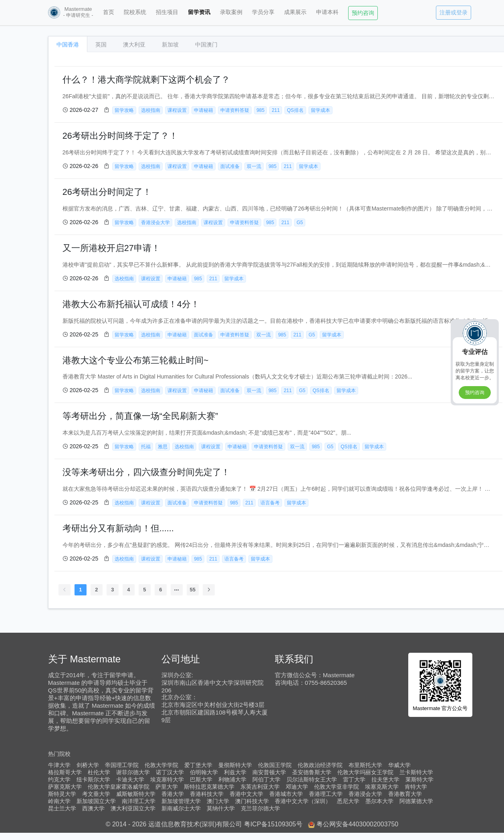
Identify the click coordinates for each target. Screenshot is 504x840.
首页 (109, 12)
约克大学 (59, 779)
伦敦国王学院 (275, 765)
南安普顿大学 (269, 772)
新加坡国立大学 (96, 801)
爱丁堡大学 (198, 765)
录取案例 (231, 12)
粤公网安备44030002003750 (358, 824)
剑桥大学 (88, 765)
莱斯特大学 (419, 779)
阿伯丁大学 (266, 779)
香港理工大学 (326, 794)
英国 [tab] (101, 45)
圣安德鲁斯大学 (312, 772)
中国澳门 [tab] (206, 45)
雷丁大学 (354, 779)
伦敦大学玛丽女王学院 (365, 772)
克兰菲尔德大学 (260, 808)
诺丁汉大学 (170, 772)
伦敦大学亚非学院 (337, 787)
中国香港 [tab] (68, 45)
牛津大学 (59, 765)
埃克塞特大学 (167, 779)
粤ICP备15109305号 (273, 824)
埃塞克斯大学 (382, 787)
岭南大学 (59, 801)
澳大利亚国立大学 (133, 808)
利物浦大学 (232, 779)
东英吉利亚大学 (260, 787)
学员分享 (263, 12)
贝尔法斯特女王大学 (312, 779)
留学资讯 (199, 12)
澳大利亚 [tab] (134, 45)
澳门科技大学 (252, 801)
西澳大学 (93, 808)
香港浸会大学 (365, 794)
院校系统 (135, 12)
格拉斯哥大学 (65, 772)
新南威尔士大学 (181, 808)
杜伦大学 (99, 772)
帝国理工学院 (122, 765)
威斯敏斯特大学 (136, 794)
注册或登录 (454, 12)
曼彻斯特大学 (235, 765)
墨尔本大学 (379, 801)
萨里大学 (167, 787)
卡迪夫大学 (130, 779)
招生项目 (167, 12)
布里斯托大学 (365, 765)
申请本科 (327, 12)
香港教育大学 (405, 794)
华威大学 (399, 765)
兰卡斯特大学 (416, 772)
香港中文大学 (246, 794)
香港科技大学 (207, 794)
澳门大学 (218, 801)
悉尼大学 (348, 801)
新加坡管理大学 (181, 801)
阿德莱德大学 (416, 801)
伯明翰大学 (204, 772)
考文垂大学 (96, 794)
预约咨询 (363, 13)
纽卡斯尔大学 (93, 779)
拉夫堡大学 (385, 779)
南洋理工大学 (139, 801)
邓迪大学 (297, 787)
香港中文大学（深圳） (303, 801)
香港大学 (173, 794)
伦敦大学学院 (161, 765)
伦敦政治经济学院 (320, 765)
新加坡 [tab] (170, 45)
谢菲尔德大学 (133, 772)
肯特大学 (416, 787)
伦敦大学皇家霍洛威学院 (119, 787)
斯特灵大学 (62, 794)
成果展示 (295, 12)
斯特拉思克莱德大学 (209, 787)
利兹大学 (235, 772)
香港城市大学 (286, 794)
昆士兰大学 (62, 808)
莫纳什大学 (221, 808)
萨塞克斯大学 (65, 787)
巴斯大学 (201, 779)
